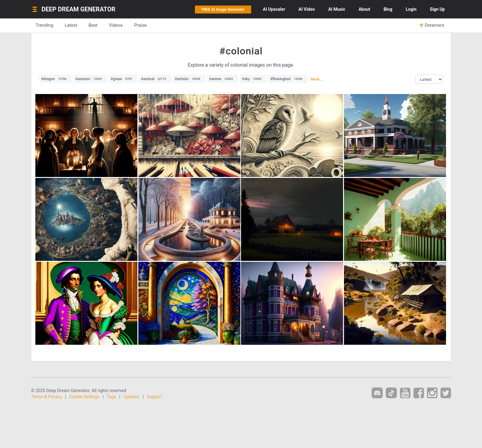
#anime (223, 79)
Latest (71, 25)
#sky (253, 79)
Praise (140, 25)
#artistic (189, 79)
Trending (44, 25)
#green (123, 79)
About (364, 9)
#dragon (55, 79)
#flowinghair (288, 79)
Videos (116, 25)
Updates (132, 397)
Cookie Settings (85, 397)
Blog (388, 9)
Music (337, 9)
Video (307, 9)
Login (411, 9)
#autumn (90, 79)
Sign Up (437, 9)
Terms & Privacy (46, 397)
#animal (155, 79)
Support (154, 397)
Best (93, 25)
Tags (111, 397)
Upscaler (274, 9)
